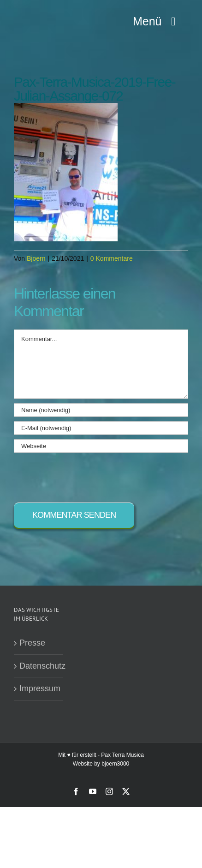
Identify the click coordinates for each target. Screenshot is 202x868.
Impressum (39, 688)
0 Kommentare (112, 258)
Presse (32, 643)
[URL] (101, 446)
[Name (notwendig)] (101, 410)
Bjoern (36, 258)
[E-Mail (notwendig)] (101, 428)
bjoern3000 (115, 764)
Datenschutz (39, 666)
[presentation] (84, 475)
